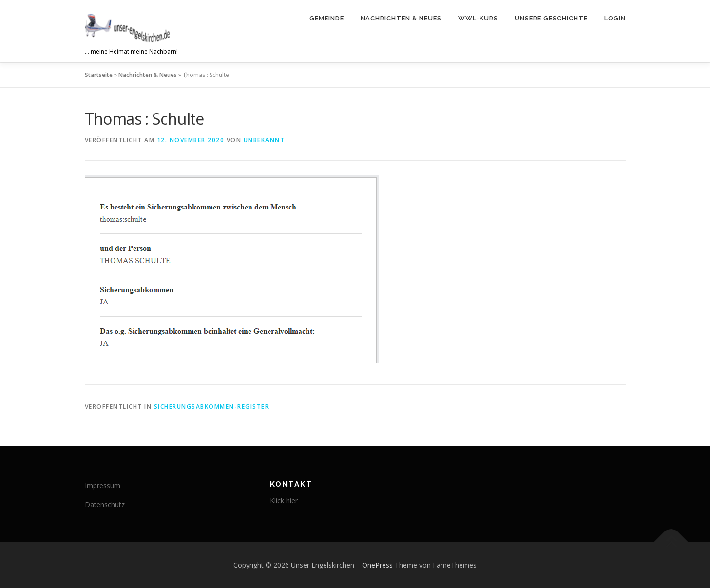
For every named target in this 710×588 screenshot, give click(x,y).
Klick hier (284, 501)
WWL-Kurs (478, 18)
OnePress (377, 565)
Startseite (99, 75)
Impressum (103, 485)
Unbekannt (264, 140)
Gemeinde (327, 18)
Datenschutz (105, 504)
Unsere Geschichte (551, 18)
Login (615, 18)
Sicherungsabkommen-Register (212, 407)
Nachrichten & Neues (401, 18)
